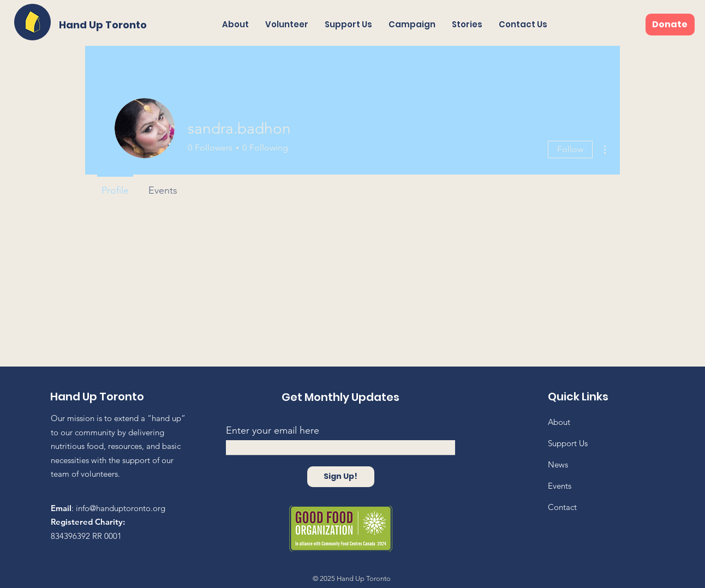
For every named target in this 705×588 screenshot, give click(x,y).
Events (560, 486)
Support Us (568, 443)
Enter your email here (273, 430)
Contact (562, 507)
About (559, 422)
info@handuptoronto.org (121, 508)
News (558, 464)
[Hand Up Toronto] (104, 25)
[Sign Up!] (341, 477)
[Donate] (670, 25)
